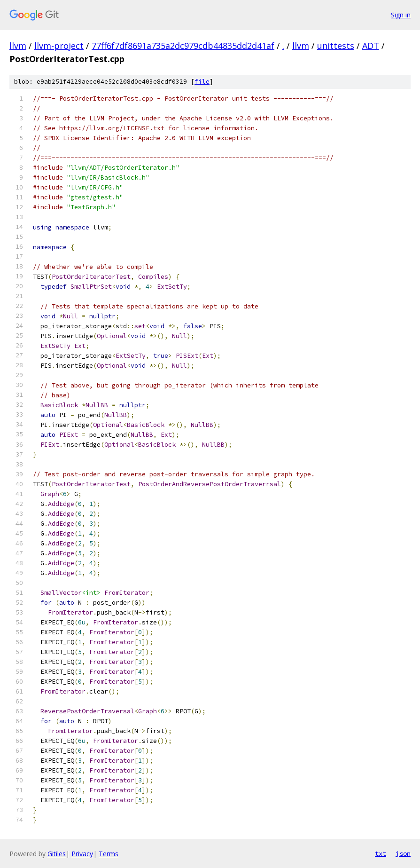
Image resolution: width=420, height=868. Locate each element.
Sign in (401, 15)
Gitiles (57, 854)
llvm (18, 46)
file (202, 82)
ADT (371, 46)
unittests (336, 46)
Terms (109, 854)
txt (381, 853)
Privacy (82, 854)
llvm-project (59, 46)
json (403, 853)
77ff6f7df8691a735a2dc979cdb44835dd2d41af (183, 46)
